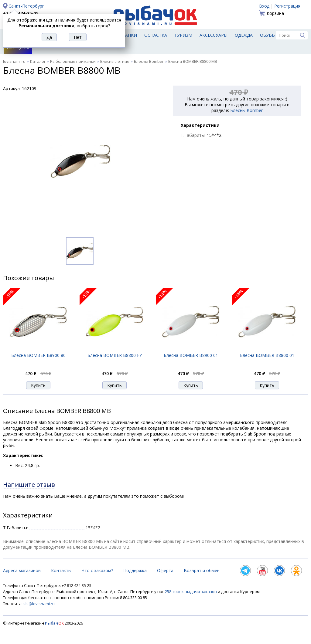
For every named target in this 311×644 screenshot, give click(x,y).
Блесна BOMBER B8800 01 (267, 355)
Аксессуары (214, 35)
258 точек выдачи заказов (191, 591)
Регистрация (287, 6)
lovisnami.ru (14, 61)
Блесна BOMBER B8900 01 (191, 355)
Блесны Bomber (149, 61)
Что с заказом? (97, 570)
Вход (264, 6)
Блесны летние (115, 61)
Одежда (244, 35)
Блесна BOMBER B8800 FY (115, 355)
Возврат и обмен (202, 570)
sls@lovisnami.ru (39, 604)
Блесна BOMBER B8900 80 (38, 355)
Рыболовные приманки (73, 61)
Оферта (165, 570)
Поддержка (135, 570)
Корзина (275, 13)
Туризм (183, 35)
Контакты (61, 570)
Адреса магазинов (22, 570)
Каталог (38, 61)
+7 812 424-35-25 (21, 13)
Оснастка (156, 35)
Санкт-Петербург (26, 6)
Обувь (267, 35)
